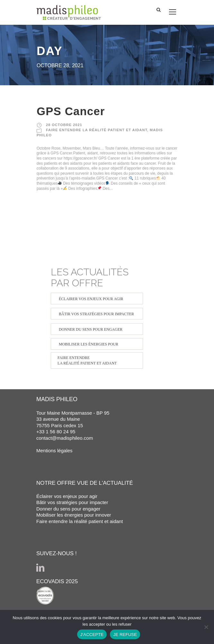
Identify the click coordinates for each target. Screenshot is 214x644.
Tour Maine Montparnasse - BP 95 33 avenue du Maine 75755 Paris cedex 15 (73, 419)
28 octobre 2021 (64, 125)
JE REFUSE (125, 635)
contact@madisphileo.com (65, 438)
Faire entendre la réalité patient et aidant (80, 521)
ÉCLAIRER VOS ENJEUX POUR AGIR (91, 299)
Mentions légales (54, 451)
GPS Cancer (71, 111)
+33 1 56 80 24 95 (56, 432)
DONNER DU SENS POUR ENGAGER (91, 329)
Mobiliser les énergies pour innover (74, 515)
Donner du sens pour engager (68, 509)
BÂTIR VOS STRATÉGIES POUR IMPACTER (96, 314)
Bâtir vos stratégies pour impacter (72, 502)
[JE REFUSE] (206, 627)
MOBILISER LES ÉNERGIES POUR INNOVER (89, 346)
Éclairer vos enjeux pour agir (67, 496)
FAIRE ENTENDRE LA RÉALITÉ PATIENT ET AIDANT (97, 130)
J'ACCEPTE (92, 635)
